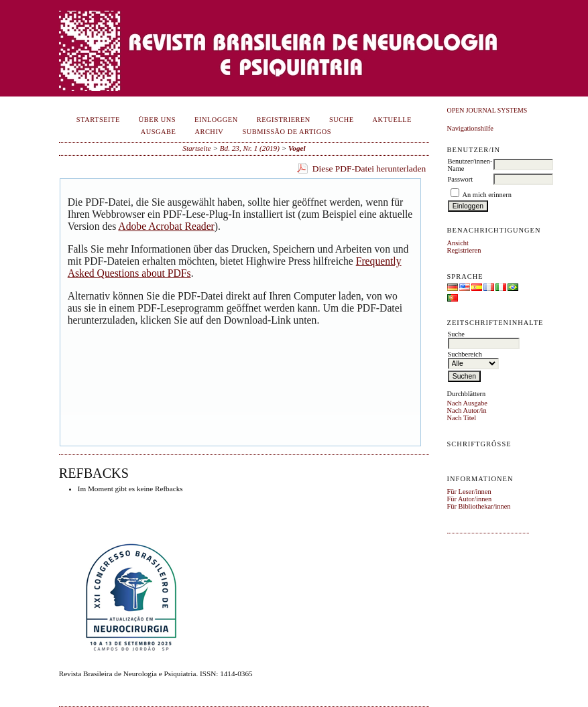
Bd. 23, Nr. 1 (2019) (250, 148)
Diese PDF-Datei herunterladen (369, 169)
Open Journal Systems (487, 110)
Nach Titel (462, 418)
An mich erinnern (487, 195)
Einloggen (216, 120)
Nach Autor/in (467, 410)
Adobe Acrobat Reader (166, 226)
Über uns (157, 120)
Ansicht (458, 243)
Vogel (297, 148)
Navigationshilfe (470, 128)
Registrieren (464, 250)
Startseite (98, 120)
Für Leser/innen (469, 492)
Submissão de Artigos (287, 132)
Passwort (461, 179)
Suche (342, 120)
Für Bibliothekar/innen (479, 506)
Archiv (209, 132)
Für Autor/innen (470, 499)
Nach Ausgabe (467, 403)
